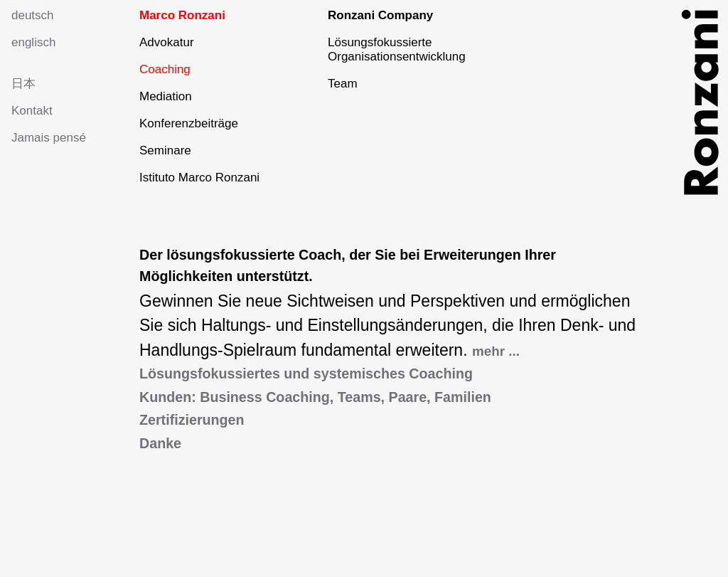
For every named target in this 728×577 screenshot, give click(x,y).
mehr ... (496, 351)
